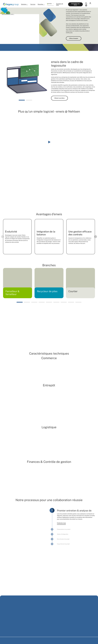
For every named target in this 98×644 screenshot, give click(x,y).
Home (4, 10)
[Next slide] (96, 237)
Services (33, 4)
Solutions (24, 4)
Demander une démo (75, 4)
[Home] (11, 4)
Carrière (49, 4)
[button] (22, 100)
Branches (40, 4)
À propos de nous (60, 4)
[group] (18, 283)
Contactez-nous (61, 523)
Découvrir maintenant (12, 38)
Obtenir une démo (59, 98)
